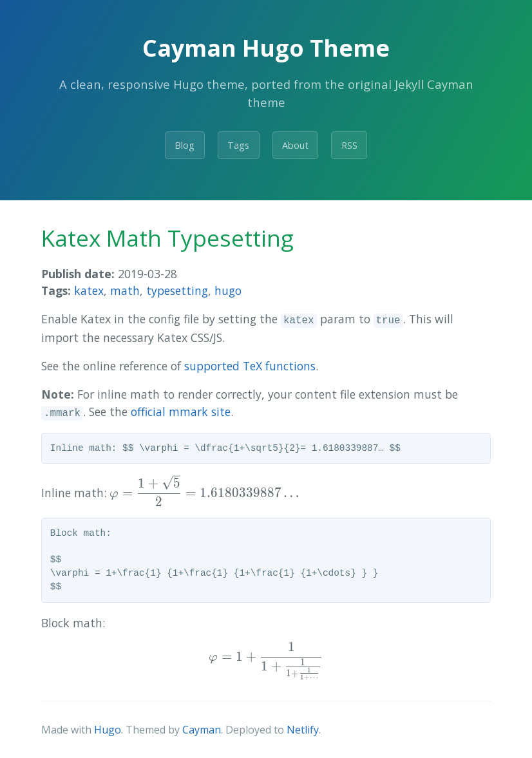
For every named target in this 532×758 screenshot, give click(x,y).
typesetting (177, 290)
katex (89, 290)
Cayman (202, 730)
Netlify (303, 730)
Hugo (108, 730)
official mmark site (181, 412)
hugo (228, 290)
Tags (238, 145)
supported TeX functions (250, 366)
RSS (349, 145)
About (295, 145)
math (125, 290)
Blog (185, 145)
